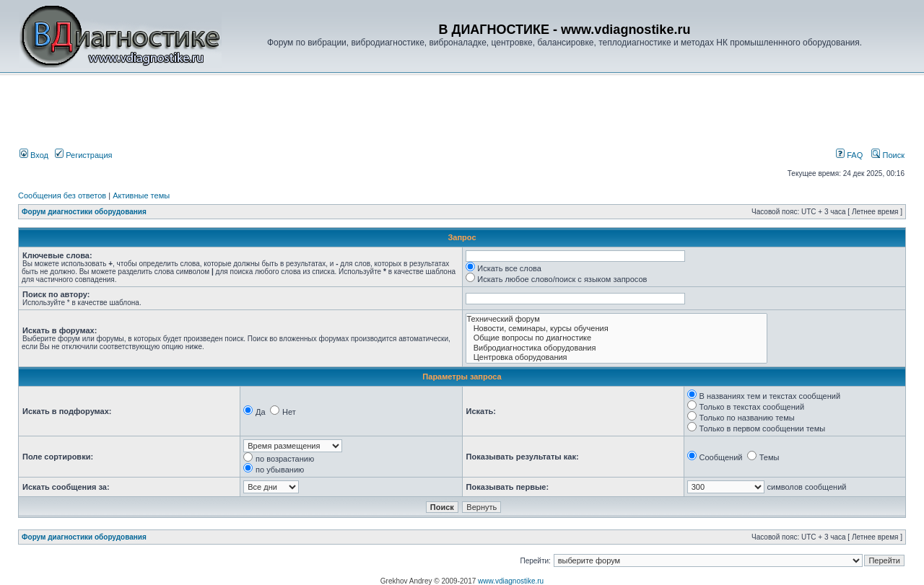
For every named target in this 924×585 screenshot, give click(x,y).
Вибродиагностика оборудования (617, 348)
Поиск (888, 155)
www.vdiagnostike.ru (511, 581)
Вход (34, 155)
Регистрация (83, 155)
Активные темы (141, 195)
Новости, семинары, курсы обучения (617, 329)
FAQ (849, 155)
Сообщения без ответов (62, 195)
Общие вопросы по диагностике (617, 338)
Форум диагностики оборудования (84, 212)
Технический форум (617, 319)
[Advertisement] (263, 113)
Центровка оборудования (617, 357)
